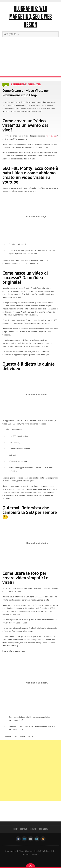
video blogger (52, 136)
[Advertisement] (30, 58)
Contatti (33, 829)
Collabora (43, 829)
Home (16, 829)
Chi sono (24, 829)
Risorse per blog (17, 85)
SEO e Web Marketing (33, 85)
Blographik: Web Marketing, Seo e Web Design (30, 17)
